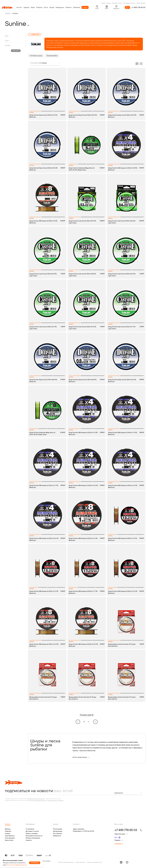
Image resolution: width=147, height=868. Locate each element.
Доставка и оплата (117, 3)
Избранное (57, 836)
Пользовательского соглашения (55, 800)
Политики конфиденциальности (38, 800)
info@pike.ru (119, 844)
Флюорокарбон (52, 56)
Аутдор (52, 7)
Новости (29, 840)
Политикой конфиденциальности (17, 865)
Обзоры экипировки (33, 838)
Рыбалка (39, 7)
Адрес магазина (141, 3)
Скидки (85, 7)
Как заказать (58, 833)
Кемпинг (69, 7)
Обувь (33, 7)
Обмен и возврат (32, 833)
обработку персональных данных (36, 799)
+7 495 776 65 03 (138, 7)
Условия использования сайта (94, 862)
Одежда (26, 7)
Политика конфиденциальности (66, 862)
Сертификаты (10, 836)
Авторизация (58, 831)
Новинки (104, 3)
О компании (30, 829)
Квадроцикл (60, 7)
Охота (46, 7)
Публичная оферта (80, 862)
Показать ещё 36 (87, 715)
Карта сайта (9, 840)
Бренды (109, 3)
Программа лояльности (129, 3)
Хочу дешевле (10, 838)
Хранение (77, 7)
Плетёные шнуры (36, 56)
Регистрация (58, 829)
